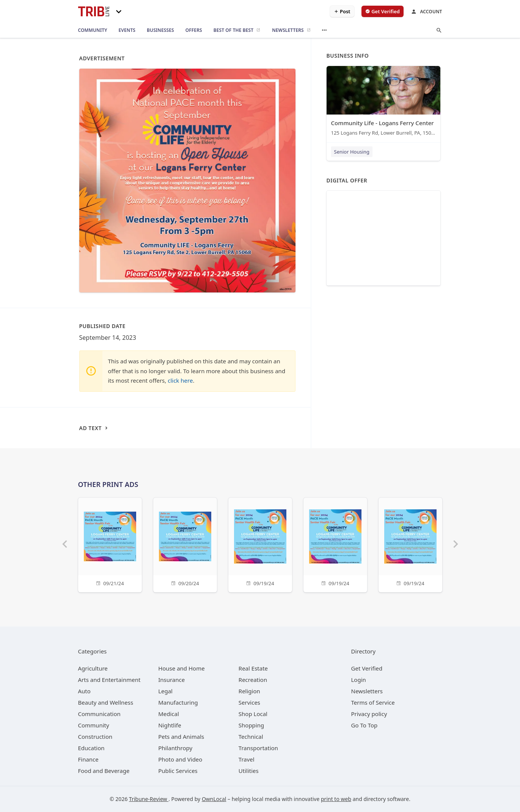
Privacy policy (369, 714)
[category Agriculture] (93, 668)
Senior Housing (352, 152)
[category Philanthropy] (175, 748)
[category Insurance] (171, 680)
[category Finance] (88, 759)
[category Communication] (99, 714)
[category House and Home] (181, 668)
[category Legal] (165, 691)
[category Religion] (249, 691)
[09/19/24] (260, 544)
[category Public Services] (178, 771)
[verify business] (383, 11)
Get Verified (367, 668)
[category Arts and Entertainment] (109, 680)
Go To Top (364, 725)
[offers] (194, 30)
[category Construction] (95, 737)
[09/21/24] (110, 544)
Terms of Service (373, 702)
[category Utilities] (249, 771)
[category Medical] (169, 714)
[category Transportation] (258, 748)
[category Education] (91, 748)
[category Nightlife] (170, 725)
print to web (336, 799)
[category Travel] (247, 759)
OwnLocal (214, 799)
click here (180, 380)
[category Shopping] (251, 725)
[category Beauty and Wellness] (106, 702)
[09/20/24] (185, 544)
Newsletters (367, 691)
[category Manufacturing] (178, 702)
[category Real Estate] (253, 668)
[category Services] (249, 702)
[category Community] (94, 725)
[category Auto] (84, 691)
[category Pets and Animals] (181, 737)
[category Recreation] (253, 680)
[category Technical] (251, 737)
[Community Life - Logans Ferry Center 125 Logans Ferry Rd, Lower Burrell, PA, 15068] (383, 103)
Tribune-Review (149, 799)
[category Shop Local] (253, 714)
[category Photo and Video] (180, 759)
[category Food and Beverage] (104, 771)
